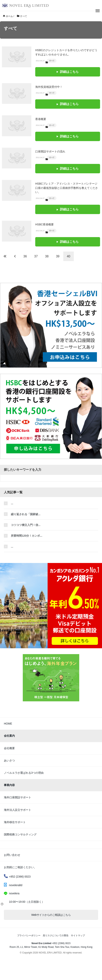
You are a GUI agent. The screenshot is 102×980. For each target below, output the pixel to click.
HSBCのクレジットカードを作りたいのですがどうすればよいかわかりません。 (66, 52)
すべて (52, 61)
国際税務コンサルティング (20, 834)
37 (36, 256)
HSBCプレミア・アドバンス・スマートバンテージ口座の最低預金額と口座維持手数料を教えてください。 (67, 188)
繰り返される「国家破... (26, 514)
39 (58, 256)
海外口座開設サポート (18, 797)
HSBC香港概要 (44, 224)
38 (47, 256)
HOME (8, 724)
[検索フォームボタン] (98, 478)
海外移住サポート (15, 822)
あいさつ (9, 760)
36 (25, 256)
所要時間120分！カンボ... (27, 536)
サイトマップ (78, 936)
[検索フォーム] (47, 478)
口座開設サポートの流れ (50, 151)
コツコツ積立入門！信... (26, 525)
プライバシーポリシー (29, 936)
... (12, 503)
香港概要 (41, 119)
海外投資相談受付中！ (49, 87)
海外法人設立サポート (18, 810)
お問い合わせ (12, 855)
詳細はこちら (68, 72)
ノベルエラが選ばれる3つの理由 (24, 773)
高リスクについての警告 (56, 936)
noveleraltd (13, 885)
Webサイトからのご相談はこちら (51, 915)
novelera (14, 893)
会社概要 (9, 748)
